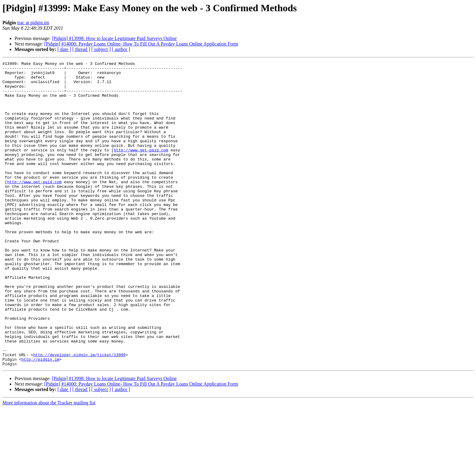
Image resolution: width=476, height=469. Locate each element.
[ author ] (121, 49)
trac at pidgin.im (33, 23)
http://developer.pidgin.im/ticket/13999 (79, 414)
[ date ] (64, 49)
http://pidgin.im (40, 419)
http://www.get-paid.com (141, 168)
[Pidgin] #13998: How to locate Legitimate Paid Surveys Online (114, 38)
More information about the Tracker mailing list (49, 464)
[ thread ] (81, 49)
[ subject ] (101, 49)
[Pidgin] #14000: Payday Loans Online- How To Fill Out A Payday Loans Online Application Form (141, 44)
